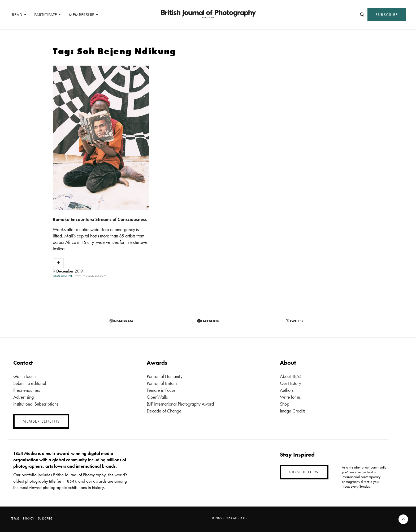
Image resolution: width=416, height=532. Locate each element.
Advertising (23, 397)
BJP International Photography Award (180, 404)
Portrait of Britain (162, 383)
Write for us (290, 397)
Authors (287, 390)
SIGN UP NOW (304, 472)
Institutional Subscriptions (36, 404)
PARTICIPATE (45, 15)
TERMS (15, 518)
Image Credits (293, 411)
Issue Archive (63, 276)
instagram (121, 321)
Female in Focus (161, 390)
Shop (285, 404)
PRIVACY (29, 518)
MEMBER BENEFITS (41, 421)
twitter (295, 321)
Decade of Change (164, 411)
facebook (208, 321)
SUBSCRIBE (387, 15)
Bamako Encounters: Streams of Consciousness (100, 219)
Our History (291, 383)
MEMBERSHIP (81, 15)
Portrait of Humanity (165, 376)
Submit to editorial (30, 383)
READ (17, 15)
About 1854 (291, 376)
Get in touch (24, 376)
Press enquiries (27, 390)
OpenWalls (157, 397)
